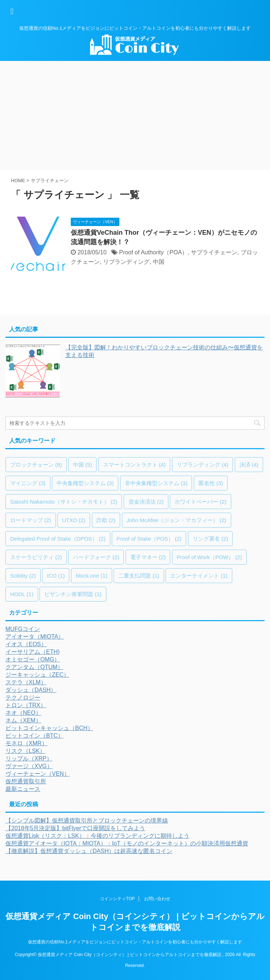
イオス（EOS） (26, 644)
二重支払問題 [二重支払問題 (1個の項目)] (139, 576)
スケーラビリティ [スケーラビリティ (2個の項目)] (36, 557)
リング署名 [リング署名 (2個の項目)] (210, 539)
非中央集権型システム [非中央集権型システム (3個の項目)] (156, 483)
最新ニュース (23, 789)
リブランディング (126, 262)
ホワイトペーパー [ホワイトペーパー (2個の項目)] (201, 502)
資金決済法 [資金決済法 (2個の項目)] (146, 502)
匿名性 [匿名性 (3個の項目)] (211, 483)
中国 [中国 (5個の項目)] (83, 465)
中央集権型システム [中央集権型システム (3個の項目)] (85, 483)
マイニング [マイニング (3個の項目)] (28, 483)
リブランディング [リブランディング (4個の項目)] (203, 465)
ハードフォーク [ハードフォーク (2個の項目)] (96, 557)
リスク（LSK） (25, 751)
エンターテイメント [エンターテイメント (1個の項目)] (199, 576)
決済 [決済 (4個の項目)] (249, 465)
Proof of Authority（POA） (153, 252)
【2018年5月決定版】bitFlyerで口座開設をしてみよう (75, 828)
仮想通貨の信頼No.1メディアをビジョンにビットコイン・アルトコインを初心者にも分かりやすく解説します (135, 942)
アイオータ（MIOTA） (35, 637)
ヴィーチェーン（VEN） (38, 774)
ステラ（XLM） (26, 682)
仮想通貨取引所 (26, 781)
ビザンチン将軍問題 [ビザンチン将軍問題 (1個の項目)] (73, 594)
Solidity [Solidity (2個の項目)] (23, 576)
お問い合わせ (157, 899)
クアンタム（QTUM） (34, 667)
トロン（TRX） (26, 705)
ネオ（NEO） (23, 713)
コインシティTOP (117, 899)
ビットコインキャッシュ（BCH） (49, 728)
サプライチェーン (214, 252)
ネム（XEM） (23, 720)
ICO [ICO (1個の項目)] (56, 576)
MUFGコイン (23, 629)
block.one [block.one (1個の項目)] (92, 576)
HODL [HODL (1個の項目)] (22, 594)
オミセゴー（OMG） (33, 659)
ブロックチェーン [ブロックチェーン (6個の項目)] (36, 465)
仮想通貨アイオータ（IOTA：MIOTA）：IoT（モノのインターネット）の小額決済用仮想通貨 (127, 843)
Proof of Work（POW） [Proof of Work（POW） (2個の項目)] (209, 557)
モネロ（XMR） (26, 743)
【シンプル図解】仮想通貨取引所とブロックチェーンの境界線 (87, 821)
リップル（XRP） (29, 758)
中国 (159, 262)
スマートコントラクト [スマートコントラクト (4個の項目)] (134, 465)
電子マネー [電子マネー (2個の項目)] (148, 557)
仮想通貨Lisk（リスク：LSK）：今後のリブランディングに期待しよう (97, 836)
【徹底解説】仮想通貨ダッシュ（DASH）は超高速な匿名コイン (89, 851)
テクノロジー (23, 698)
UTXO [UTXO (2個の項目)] (74, 520)
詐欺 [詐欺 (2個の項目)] (106, 520)
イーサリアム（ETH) (32, 652)
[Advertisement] (135, 115)
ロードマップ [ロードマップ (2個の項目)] (31, 520)
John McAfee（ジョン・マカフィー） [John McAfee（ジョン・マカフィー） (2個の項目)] (177, 520)
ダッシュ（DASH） (31, 690)
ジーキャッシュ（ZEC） (37, 675)
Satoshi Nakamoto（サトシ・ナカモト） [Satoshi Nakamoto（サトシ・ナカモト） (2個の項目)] (64, 502)
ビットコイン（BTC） (34, 736)
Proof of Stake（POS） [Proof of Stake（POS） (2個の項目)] (149, 539)
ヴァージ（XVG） (29, 766)
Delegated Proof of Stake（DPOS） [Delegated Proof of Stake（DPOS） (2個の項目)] (58, 539)
